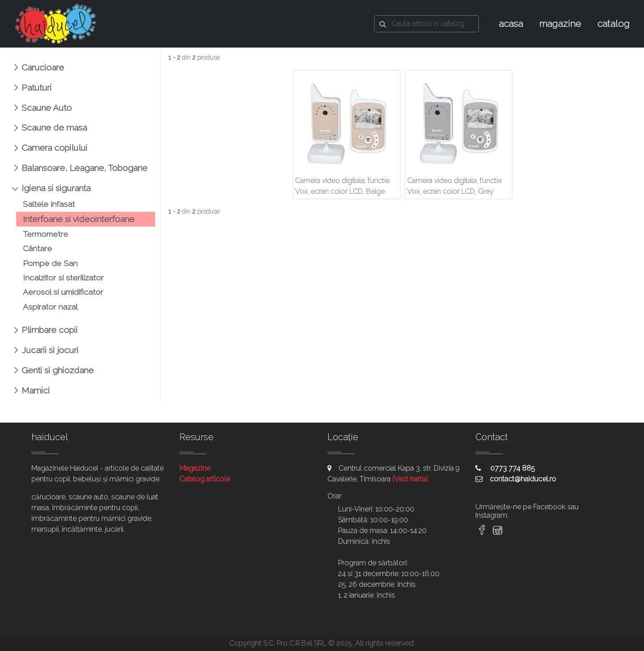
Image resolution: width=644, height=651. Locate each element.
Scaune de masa (54, 127)
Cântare (37, 248)
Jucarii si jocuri (50, 350)
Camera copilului (54, 148)
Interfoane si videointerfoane (79, 219)
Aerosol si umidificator (63, 292)
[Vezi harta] (410, 479)
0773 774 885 (505, 468)
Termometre (46, 234)
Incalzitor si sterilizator (63, 277)
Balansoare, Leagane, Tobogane (85, 168)
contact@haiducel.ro (516, 479)
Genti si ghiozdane (58, 370)
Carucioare (43, 67)
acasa (511, 24)
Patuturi (37, 87)
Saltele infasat (49, 204)
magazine (560, 24)
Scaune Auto (47, 108)
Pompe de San (50, 263)
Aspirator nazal (50, 307)
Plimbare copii (50, 330)
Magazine (195, 468)
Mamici (36, 390)
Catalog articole (205, 479)
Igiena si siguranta (56, 188)
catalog (614, 24)
